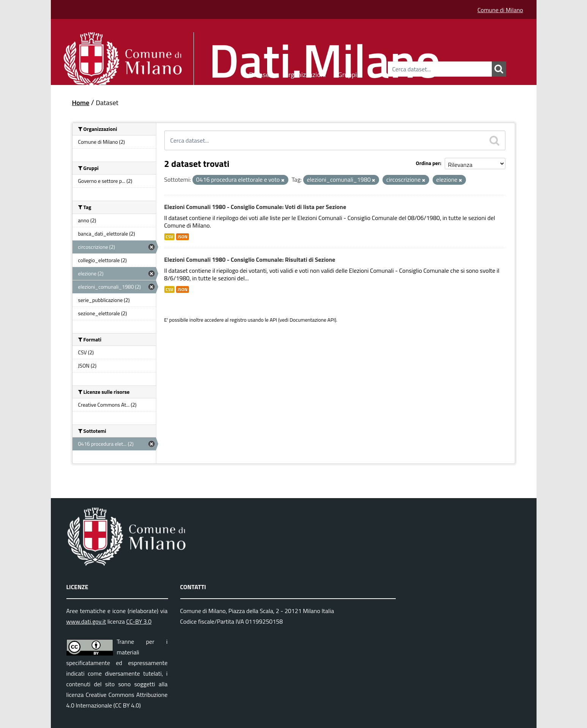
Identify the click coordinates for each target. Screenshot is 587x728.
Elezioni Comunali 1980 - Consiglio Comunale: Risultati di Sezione (250, 259)
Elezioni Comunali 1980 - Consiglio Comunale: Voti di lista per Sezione (255, 207)
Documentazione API (312, 320)
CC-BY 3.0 (139, 621)
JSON (183, 237)
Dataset (260, 73)
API (274, 320)
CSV (170, 237)
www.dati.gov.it (86, 621)
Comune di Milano (500, 10)
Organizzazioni (305, 73)
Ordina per (428, 163)
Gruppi (348, 73)
